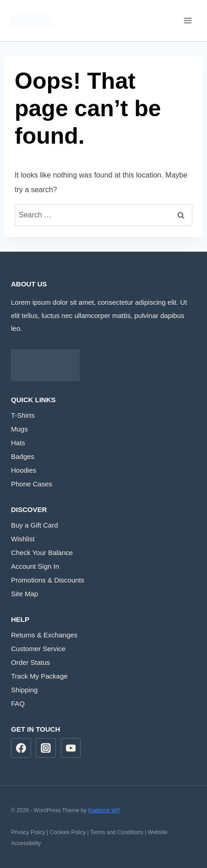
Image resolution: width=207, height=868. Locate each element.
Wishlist (23, 539)
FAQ (18, 704)
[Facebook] (21, 748)
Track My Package (39, 676)
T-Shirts (23, 415)
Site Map (25, 594)
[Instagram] (46, 748)
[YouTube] (71, 748)
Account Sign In (35, 566)
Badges (23, 456)
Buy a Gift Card (35, 525)
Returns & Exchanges (44, 635)
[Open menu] (188, 20)
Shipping (24, 690)
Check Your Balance (42, 553)
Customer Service (38, 649)
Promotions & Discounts (48, 580)
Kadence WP (104, 810)
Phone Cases (32, 484)
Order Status (30, 662)
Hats (18, 443)
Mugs (19, 429)
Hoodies (24, 470)
